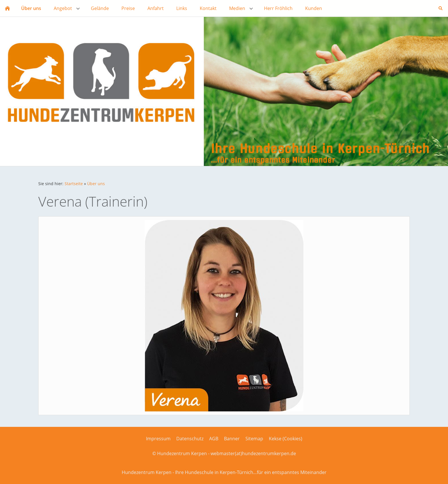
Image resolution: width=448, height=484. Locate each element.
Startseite (74, 184)
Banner (232, 439)
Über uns (96, 184)
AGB (214, 439)
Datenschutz (190, 439)
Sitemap (254, 439)
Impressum (158, 439)
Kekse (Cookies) (286, 439)
